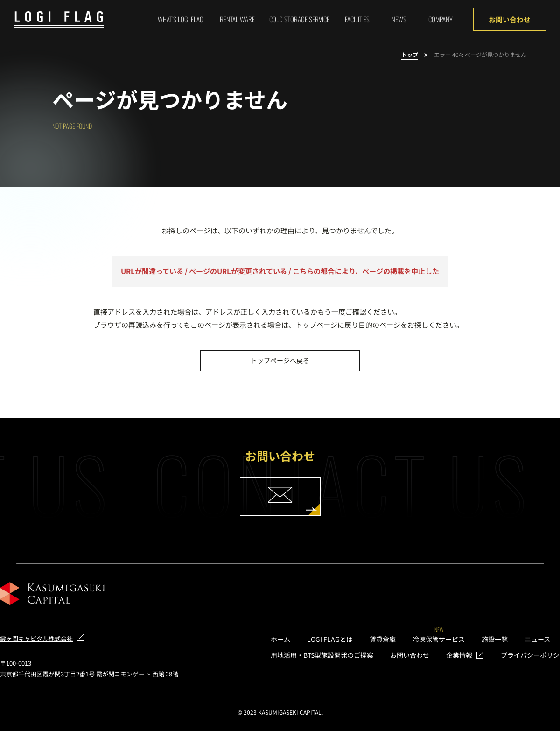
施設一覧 (495, 639)
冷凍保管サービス (439, 639)
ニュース (537, 639)
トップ (410, 55)
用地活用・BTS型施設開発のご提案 (322, 655)
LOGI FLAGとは (330, 639)
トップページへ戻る (280, 360)
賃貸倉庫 (383, 639)
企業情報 (459, 655)
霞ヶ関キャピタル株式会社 (36, 638)
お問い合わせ (510, 19)
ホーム (280, 639)
